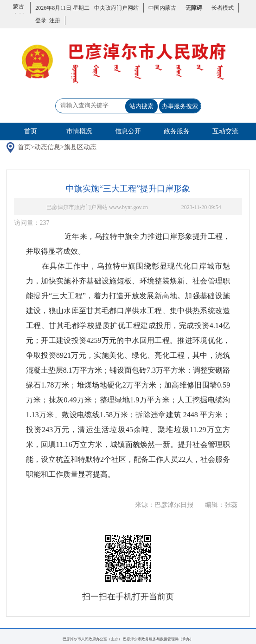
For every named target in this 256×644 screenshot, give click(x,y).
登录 (41, 20)
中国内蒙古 (162, 8)
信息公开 (128, 131)
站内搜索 (141, 106)
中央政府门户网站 (116, 8)
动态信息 (47, 147)
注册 (53, 20)
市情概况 (79, 131)
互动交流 (225, 131)
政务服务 (177, 131)
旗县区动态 (80, 147)
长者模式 (223, 8)
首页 (31, 131)
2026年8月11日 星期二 (62, 8)
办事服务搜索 (180, 106)
